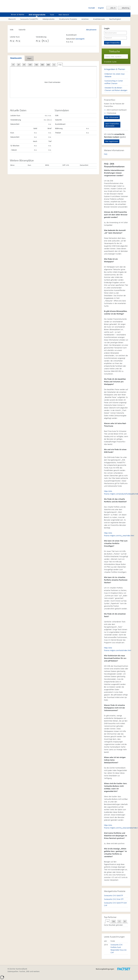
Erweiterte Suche (110, 62)
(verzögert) (80, 39)
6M (48, 65)
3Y (125, 921)
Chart (29, 58)
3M (42, 65)
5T (24, 65)
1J (54, 65)
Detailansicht (16, 58)
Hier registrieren (112, 141)
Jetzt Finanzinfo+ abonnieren (112, 125)
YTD (60, 65)
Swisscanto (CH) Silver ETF (114, 899)
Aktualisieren (90, 30)
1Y (119, 921)
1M (36, 65)
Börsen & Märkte (16, 15)
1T (13, 65)
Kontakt (92, 8)
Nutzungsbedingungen (105, 969)
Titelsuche (114, 51)
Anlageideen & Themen (115, 69)
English (101, 8)
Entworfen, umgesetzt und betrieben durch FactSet (124, 969)
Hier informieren (112, 117)
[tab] (16, 58)
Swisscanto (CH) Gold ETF (114, 896)
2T (19, 65)
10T (30, 65)
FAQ (106, 154)
